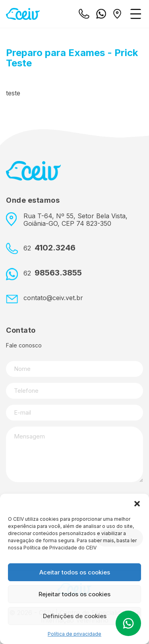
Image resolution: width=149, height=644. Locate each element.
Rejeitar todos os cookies (74, 594)
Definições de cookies (75, 616)
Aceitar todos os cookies (75, 572)
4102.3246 (49, 248)
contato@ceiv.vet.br (53, 298)
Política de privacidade (74, 634)
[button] (137, 504)
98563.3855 (53, 273)
